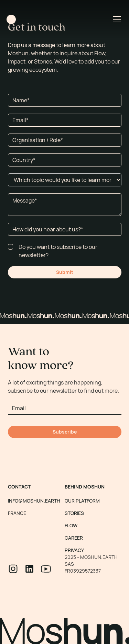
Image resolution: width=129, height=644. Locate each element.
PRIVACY (74, 550)
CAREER (74, 538)
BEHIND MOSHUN (85, 487)
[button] (116, 19)
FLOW (71, 525)
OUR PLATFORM (82, 501)
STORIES (74, 513)
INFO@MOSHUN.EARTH (34, 501)
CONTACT (19, 487)
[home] (11, 19)
